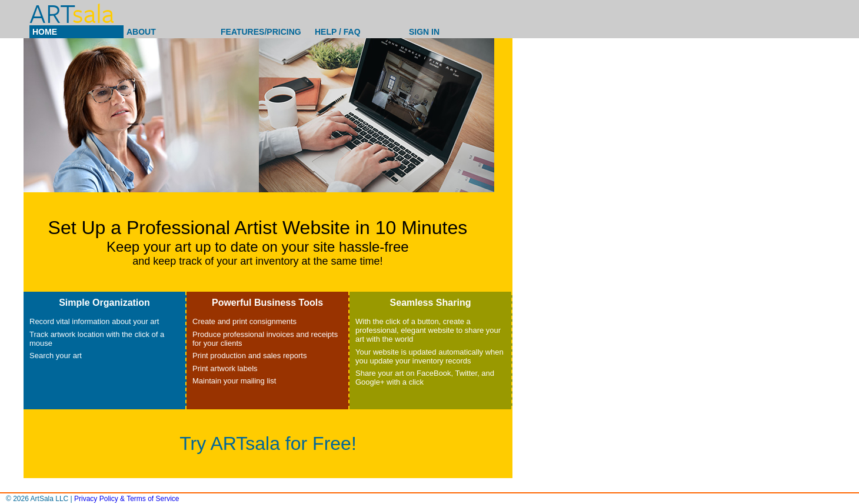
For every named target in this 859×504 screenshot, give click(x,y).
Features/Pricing (261, 32)
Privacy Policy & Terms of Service (127, 499)
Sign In (424, 32)
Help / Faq (338, 32)
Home (45, 32)
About (141, 32)
